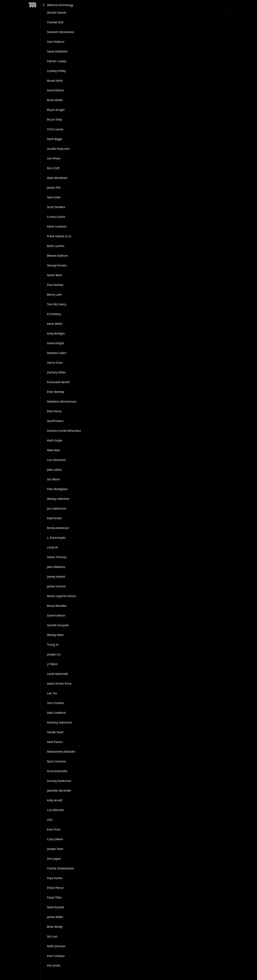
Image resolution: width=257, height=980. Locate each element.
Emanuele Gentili (58, 382)
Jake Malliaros (56, 567)
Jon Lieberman (57, 508)
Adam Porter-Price (59, 683)
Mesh (32, 5)
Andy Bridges (56, 333)
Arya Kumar (55, 878)
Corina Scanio (56, 217)
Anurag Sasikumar (59, 781)
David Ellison (55, 90)
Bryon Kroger (56, 110)
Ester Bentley (56, 392)
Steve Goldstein (57, 51)
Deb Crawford (56, 713)
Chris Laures (55, 129)
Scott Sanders (56, 207)
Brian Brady (55, 927)
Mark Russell (55, 907)
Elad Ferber (55, 518)
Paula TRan (54, 897)
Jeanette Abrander (59, 790)
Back (44, 5)
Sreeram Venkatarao (61, 32)
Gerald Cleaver (57, 12)
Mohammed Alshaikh (61, 752)
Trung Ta (53, 645)
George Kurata (57, 265)
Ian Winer (53, 479)
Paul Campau (56, 956)
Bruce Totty (54, 119)
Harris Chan (55, 363)
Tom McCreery (57, 304)
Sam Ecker (54, 197)
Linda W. (53, 547)
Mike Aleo (53, 450)
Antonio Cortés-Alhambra (64, 431)
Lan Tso (52, 693)
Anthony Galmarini (59, 722)
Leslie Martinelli (57, 674)
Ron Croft (53, 168)
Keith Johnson (56, 946)
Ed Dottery (54, 314)
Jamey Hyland (56, 577)
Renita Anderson (58, 528)
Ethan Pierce (55, 888)
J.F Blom (52, 664)
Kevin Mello (55, 324)
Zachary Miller (56, 372)
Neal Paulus (55, 742)
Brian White (55, 100)
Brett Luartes (56, 246)
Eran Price (54, 829)
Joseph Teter (55, 849)
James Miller (55, 917)
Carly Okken (55, 839)
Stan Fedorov (56, 42)
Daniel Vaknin (56, 615)
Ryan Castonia (56, 761)
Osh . (50, 820)
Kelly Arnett (55, 800)
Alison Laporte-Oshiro (61, 596)
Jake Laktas (54, 470)
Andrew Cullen (57, 353)
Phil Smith (54, 966)
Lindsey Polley (56, 71)
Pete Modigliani (57, 489)
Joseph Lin (54, 654)
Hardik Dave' (55, 732)
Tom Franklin (56, 703)
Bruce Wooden (57, 606)
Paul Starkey (55, 285)
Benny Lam (54, 294)
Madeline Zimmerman (62, 401)
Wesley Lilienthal (58, 499)
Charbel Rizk (55, 22)
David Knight (55, 343)
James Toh (54, 188)
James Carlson (56, 586)
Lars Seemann (56, 460)
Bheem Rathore (57, 256)
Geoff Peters (55, 421)
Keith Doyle (55, 440)
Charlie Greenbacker (61, 868)
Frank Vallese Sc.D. (59, 236)
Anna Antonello (57, 771)
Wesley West (55, 635)
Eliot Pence (54, 411)
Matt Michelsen (57, 178)
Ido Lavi (52, 936)
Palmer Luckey (57, 61)
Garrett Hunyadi (58, 625)
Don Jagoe (54, 859)
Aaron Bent (54, 275)
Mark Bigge (55, 139)
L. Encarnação (56, 538)
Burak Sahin (55, 81)
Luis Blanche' (56, 810)
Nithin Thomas (57, 557)
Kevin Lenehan (57, 226)
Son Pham (54, 158)
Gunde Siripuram (58, 149)
